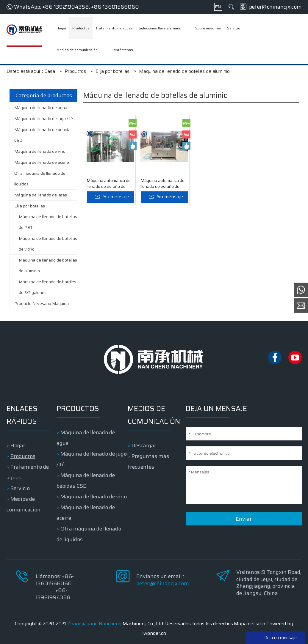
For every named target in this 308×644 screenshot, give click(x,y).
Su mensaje (116, 197)
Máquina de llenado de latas (41, 195)
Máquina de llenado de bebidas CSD (43, 135)
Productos (23, 456)
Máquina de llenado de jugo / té (44, 119)
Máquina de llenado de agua (41, 108)
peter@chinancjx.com (275, 7)
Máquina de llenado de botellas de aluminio (48, 265)
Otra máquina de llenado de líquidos (40, 179)
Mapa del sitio (250, 624)
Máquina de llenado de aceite (42, 162)
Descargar (144, 445)
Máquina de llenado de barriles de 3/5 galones (47, 287)
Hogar (18, 445)
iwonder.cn (154, 633)
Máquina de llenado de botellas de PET (48, 222)
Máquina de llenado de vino (40, 151)
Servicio (20, 488)
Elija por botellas (30, 206)
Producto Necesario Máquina (42, 303)
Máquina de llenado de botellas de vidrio (48, 244)
